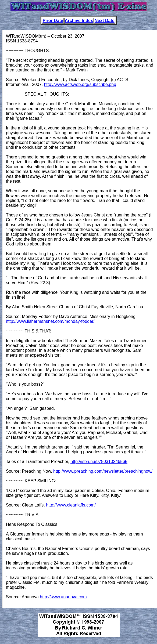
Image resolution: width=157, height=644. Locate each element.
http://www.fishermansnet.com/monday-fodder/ (50, 321)
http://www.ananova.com (63, 597)
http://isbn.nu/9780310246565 (99, 462)
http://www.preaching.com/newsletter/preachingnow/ (103, 471)
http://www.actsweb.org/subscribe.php (80, 84)
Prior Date (53, 21)
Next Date (105, 21)
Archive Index (79, 21)
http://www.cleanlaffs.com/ (71, 505)
